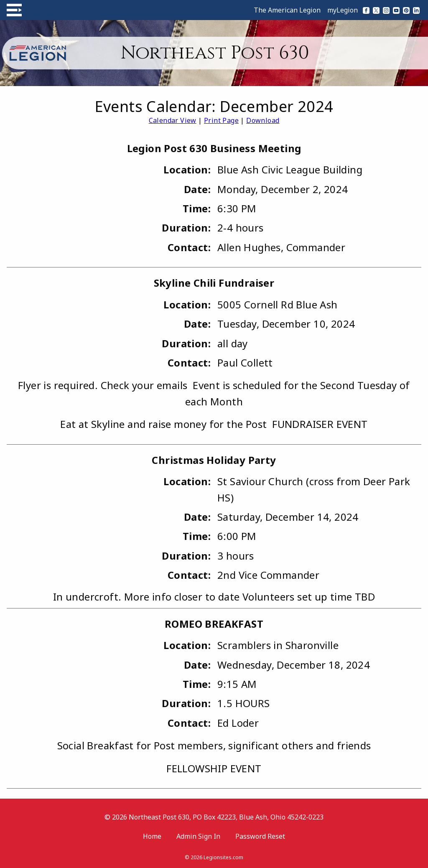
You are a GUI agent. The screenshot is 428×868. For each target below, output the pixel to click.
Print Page (221, 120)
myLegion (343, 10)
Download (263, 120)
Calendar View (173, 120)
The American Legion (287, 10)
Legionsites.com (223, 857)
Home (152, 836)
